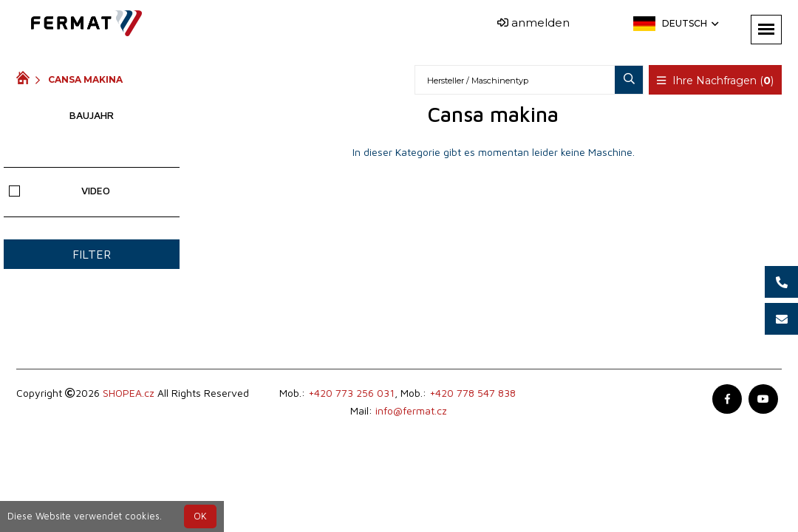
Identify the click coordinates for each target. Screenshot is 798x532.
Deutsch (689, 23)
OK (200, 516)
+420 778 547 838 (473, 393)
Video (59, 190)
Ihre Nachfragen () (715, 81)
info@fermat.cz (411, 410)
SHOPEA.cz (129, 393)
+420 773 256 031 (351, 393)
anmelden (533, 23)
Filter (92, 254)
